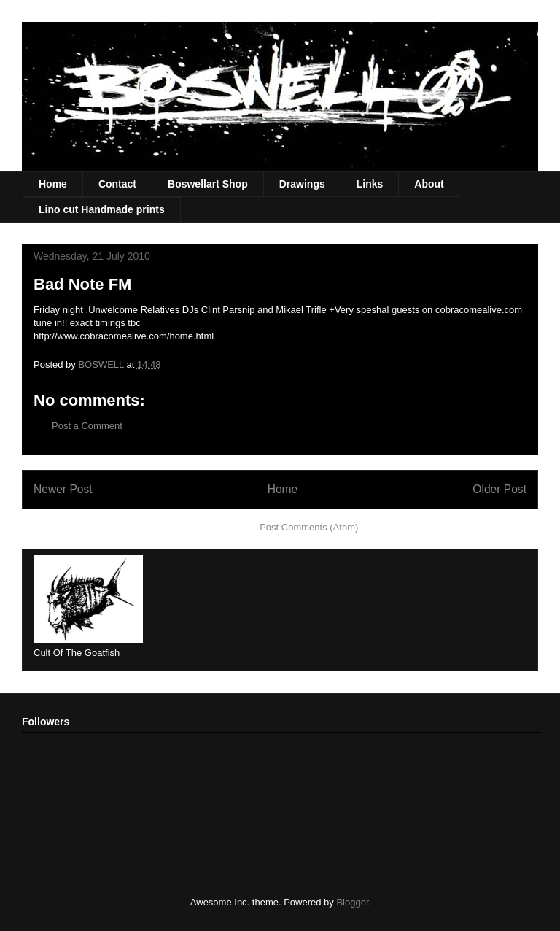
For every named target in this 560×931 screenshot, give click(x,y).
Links (370, 184)
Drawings (302, 184)
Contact (117, 184)
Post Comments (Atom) (309, 527)
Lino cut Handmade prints (102, 209)
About (429, 184)
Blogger (352, 902)
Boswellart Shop (208, 184)
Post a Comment (87, 426)
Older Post (499, 489)
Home (53, 184)
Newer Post (63, 489)
